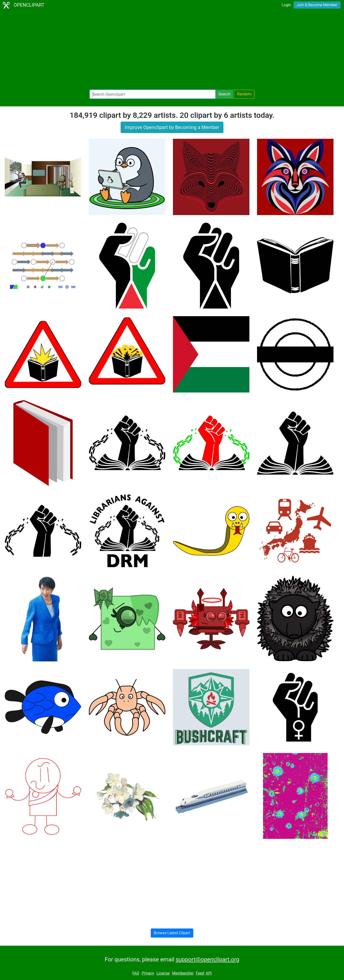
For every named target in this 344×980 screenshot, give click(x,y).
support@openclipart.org (207, 959)
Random (244, 94)
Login (286, 5)
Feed (200, 973)
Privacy (148, 973)
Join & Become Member (317, 5)
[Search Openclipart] (153, 94)
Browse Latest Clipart (172, 933)
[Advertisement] (172, 50)
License (163, 973)
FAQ (136, 973)
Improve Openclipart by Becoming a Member (172, 127)
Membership (183, 973)
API (209, 973)
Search (224, 94)
